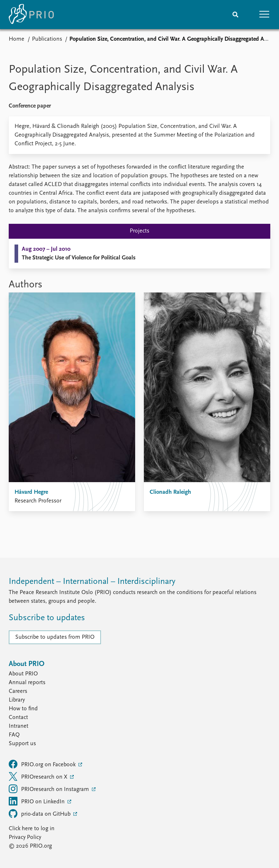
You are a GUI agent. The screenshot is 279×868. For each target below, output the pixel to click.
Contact (18, 718)
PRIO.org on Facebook (43, 764)
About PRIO (23, 674)
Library (17, 700)
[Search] (235, 15)
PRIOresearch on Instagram (50, 789)
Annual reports (27, 683)
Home (17, 39)
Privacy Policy (25, 837)
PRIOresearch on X (39, 776)
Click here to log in (32, 829)
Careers (18, 691)
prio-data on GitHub (40, 814)
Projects (139, 231)
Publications (47, 39)
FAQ (14, 735)
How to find (23, 709)
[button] (264, 15)
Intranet (19, 726)
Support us (22, 744)
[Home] (31, 15)
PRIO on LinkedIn (37, 801)
